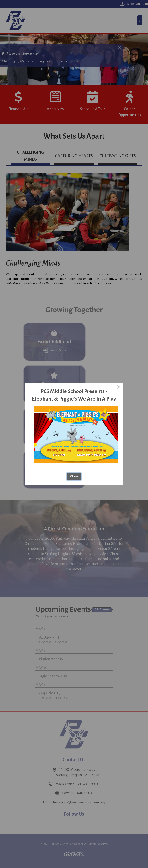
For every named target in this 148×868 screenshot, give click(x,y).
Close (74, 476)
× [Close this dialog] (119, 388)
